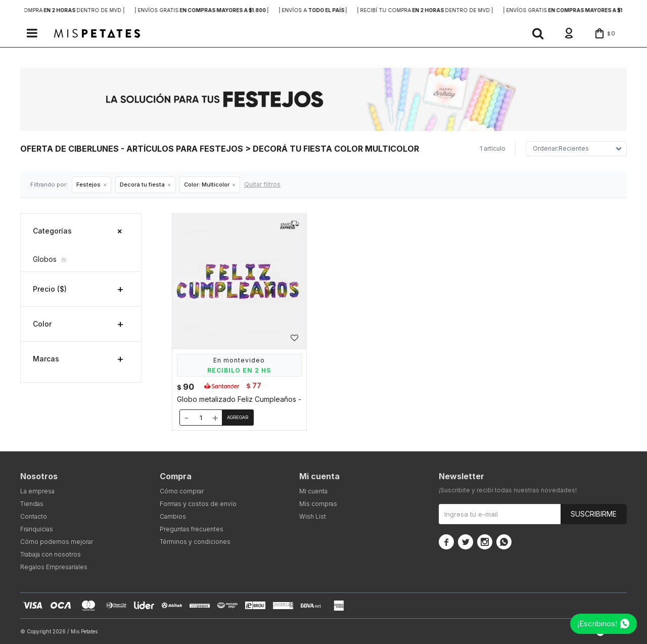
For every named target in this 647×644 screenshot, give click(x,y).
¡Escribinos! (597, 624)
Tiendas (32, 504)
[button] (538, 33)
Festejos (88, 185)
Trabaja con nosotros (51, 554)
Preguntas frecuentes (192, 529)
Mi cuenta (313, 491)
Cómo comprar (182, 491)
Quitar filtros (262, 184)
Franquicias (37, 529)
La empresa (37, 491)
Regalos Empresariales (54, 567)
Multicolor (207, 185)
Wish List (313, 516)
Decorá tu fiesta (142, 185)
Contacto (34, 516)
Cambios (173, 516)
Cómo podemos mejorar (57, 542)
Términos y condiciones (195, 542)
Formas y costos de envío (198, 504)
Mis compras (318, 504)
